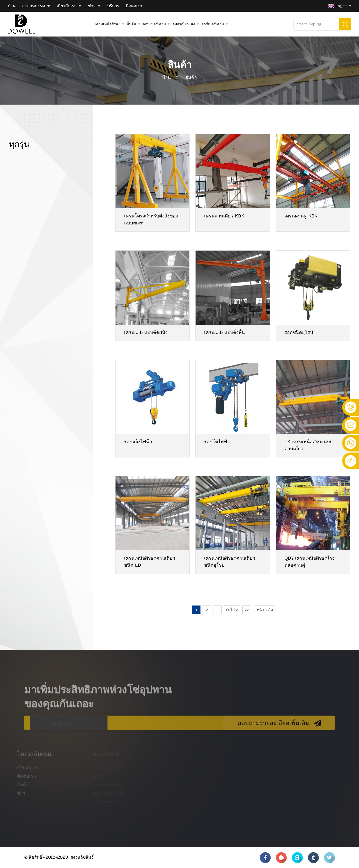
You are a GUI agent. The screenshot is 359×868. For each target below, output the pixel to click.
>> (247, 610)
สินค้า (191, 77)
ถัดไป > (232, 610)
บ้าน (166, 77)
